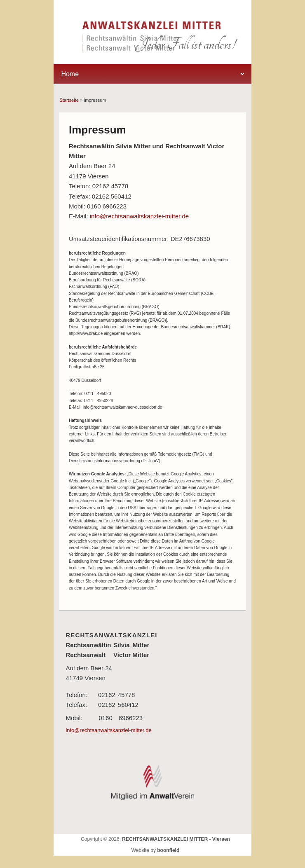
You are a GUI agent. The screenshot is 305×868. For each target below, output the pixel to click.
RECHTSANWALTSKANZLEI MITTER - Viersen (176, 839)
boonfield (168, 850)
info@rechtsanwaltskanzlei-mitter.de (139, 216)
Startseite (69, 100)
